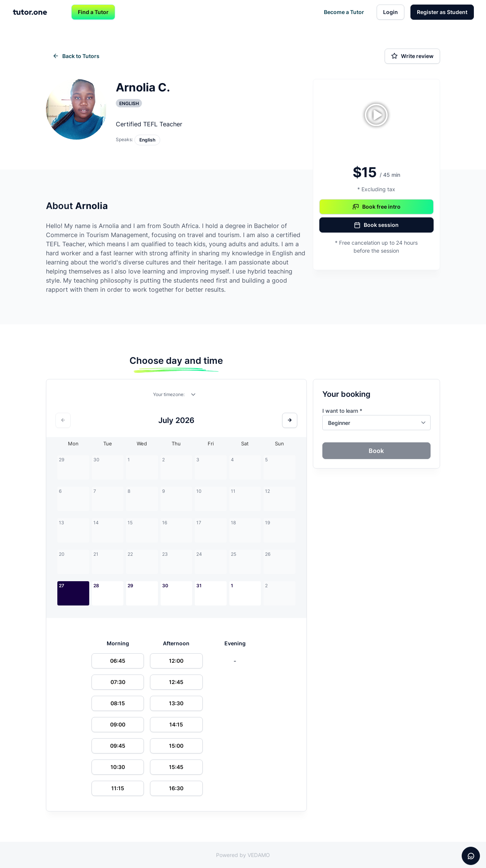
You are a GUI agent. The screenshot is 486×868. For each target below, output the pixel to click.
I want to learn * (342, 411)
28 (96, 586)
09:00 (118, 724)
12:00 (176, 661)
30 (165, 586)
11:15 (118, 788)
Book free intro (376, 207)
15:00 (176, 746)
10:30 (118, 767)
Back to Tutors (76, 56)
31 (199, 586)
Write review (412, 56)
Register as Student (442, 12)
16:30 (176, 788)
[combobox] (194, 396)
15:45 (176, 767)
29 (130, 586)
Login (391, 12)
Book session (376, 225)
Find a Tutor (93, 12)
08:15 (118, 703)
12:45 (176, 682)
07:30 (118, 682)
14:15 (176, 724)
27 (62, 586)
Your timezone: (169, 394)
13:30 (176, 703)
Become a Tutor (344, 12)
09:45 (118, 746)
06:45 (118, 661)
